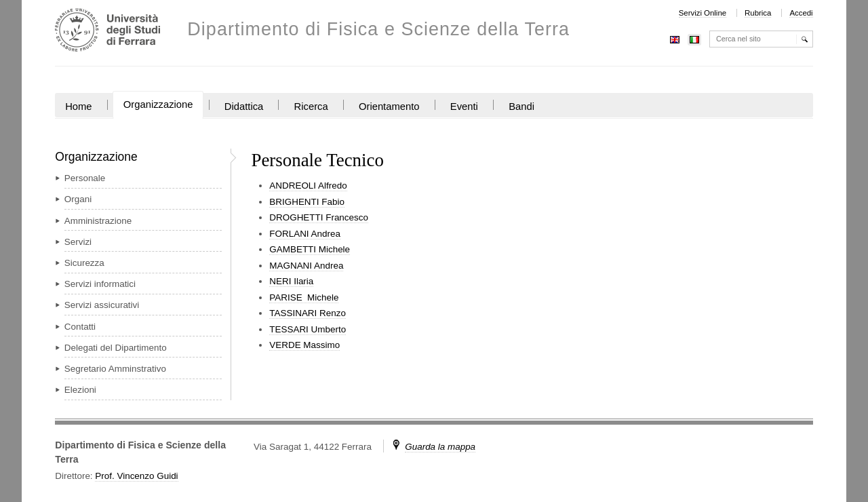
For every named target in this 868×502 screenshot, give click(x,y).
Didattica (244, 107)
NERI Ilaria (291, 281)
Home (78, 107)
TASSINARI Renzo (308, 313)
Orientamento (389, 107)
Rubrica (758, 13)
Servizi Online (703, 13)
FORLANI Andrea (305, 234)
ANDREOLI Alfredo (308, 186)
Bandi (521, 107)
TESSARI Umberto (308, 329)
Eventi (464, 107)
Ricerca (311, 107)
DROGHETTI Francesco (319, 217)
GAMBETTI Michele (310, 249)
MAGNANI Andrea (306, 266)
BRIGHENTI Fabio (307, 202)
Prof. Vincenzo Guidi (136, 476)
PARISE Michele (304, 297)
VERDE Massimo (304, 345)
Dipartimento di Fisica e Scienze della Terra (378, 30)
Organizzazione (158, 104)
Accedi (801, 13)
